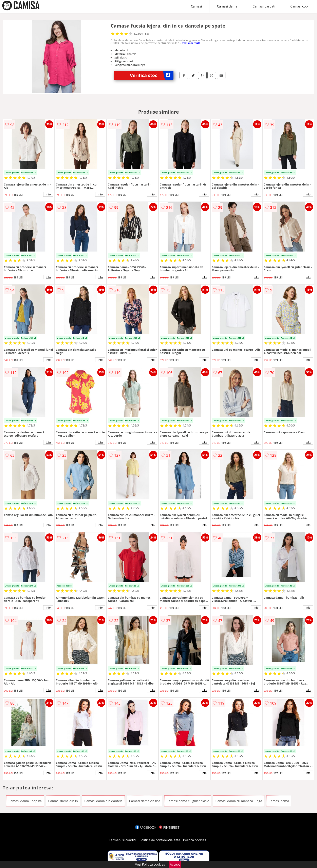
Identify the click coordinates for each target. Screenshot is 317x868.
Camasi (196, 6)
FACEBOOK (146, 827)
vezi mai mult (191, 43)
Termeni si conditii (123, 840)
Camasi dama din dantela (103, 801)
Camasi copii (300, 6)
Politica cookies (195, 840)
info (48, 194)
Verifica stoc (152, 75)
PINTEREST (169, 827)
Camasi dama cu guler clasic (188, 801)
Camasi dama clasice (145, 801)
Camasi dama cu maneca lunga (239, 801)
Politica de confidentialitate (160, 840)
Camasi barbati (264, 6)
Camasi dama (227, 6)
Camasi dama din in (63, 801)
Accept (175, 864)
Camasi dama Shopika (25, 801)
